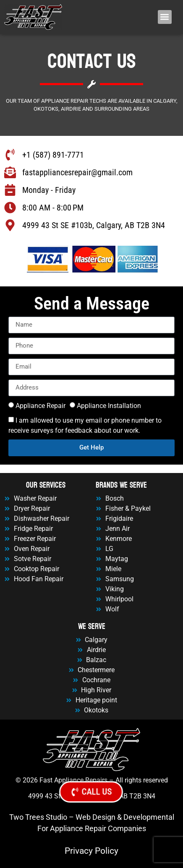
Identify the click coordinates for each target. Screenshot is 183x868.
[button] (165, 17)
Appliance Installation (109, 405)
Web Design (95, 817)
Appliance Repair (41, 405)
